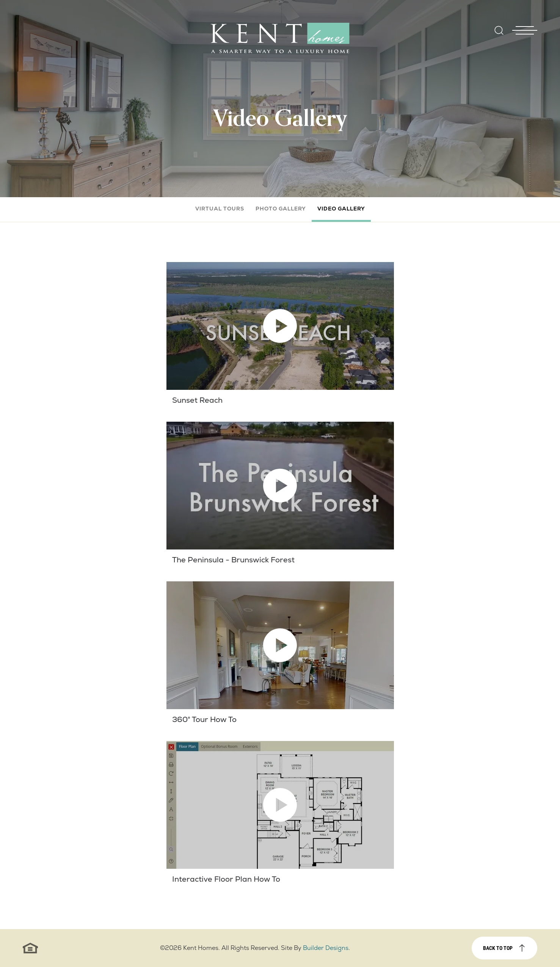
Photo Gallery (281, 209)
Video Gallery (341, 209)
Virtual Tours (220, 209)
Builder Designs (326, 948)
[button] (499, 35)
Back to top (498, 948)
